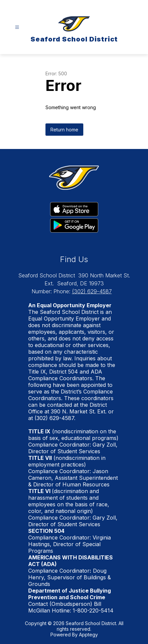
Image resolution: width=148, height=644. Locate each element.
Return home (64, 130)
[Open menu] (17, 27)
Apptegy (88, 635)
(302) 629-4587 (92, 291)
